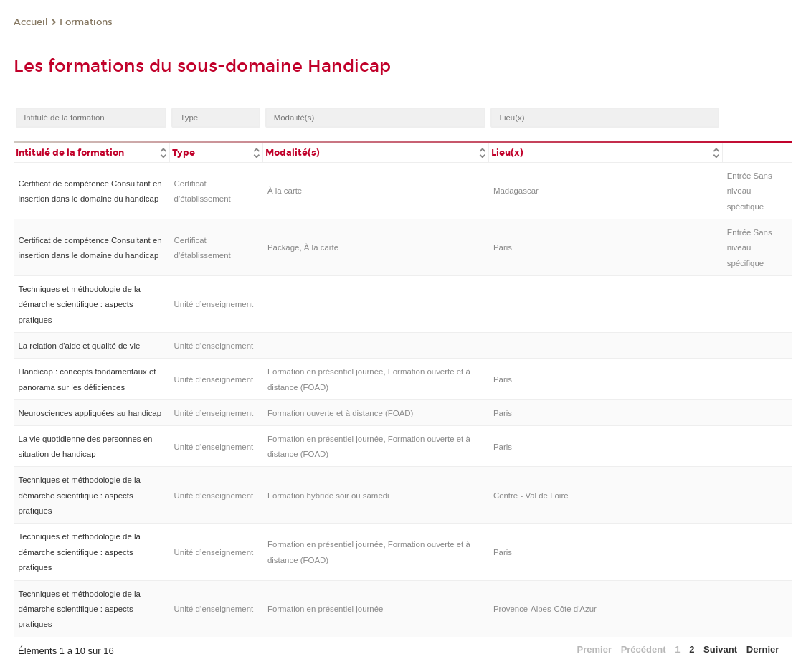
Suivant (720, 649)
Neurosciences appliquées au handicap (90, 413)
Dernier (763, 649)
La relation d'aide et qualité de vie (79, 346)
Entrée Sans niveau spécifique (750, 191)
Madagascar (516, 191)
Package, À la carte (303, 247)
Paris (503, 247)
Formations (86, 22)
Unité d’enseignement (214, 304)
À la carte (285, 191)
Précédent (644, 649)
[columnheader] (91, 152)
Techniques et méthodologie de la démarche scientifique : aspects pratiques (79, 304)
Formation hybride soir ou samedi (328, 496)
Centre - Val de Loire (531, 496)
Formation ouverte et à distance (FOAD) (340, 413)
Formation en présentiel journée (326, 609)
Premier (594, 649)
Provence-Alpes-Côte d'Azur (545, 609)
